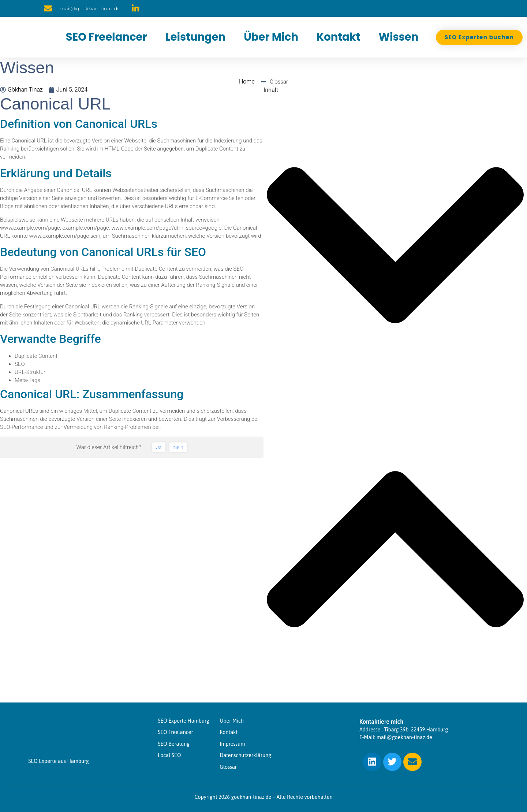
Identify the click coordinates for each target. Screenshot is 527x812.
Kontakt (338, 37)
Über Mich (271, 37)
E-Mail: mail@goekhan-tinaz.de (396, 737)
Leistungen (195, 37)
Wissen (398, 37)
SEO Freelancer (106, 37)
